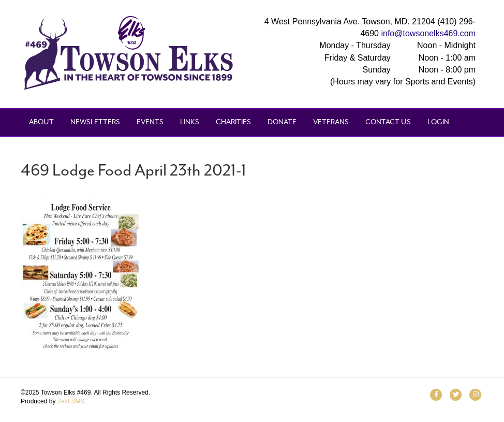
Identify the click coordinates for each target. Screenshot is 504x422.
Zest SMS (71, 401)
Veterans (331, 122)
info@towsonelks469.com (428, 33)
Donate (282, 122)
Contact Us (388, 122)
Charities (233, 122)
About (41, 122)
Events (150, 122)
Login (438, 122)
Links (190, 122)
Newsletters (95, 122)
